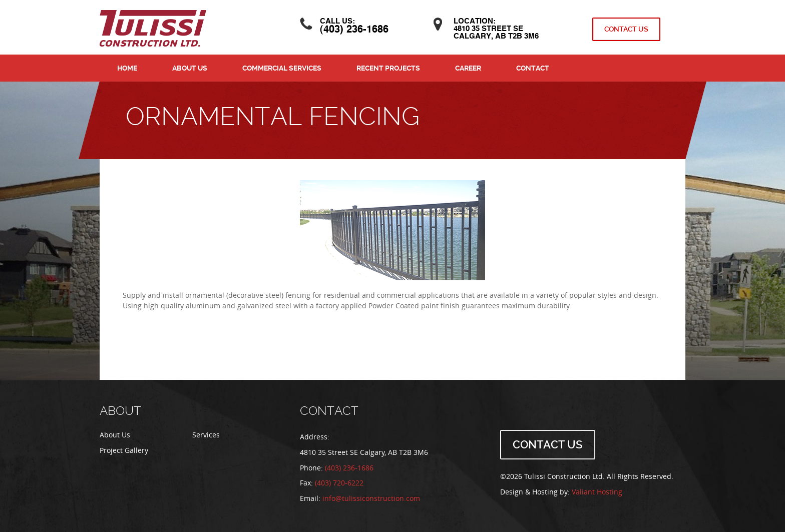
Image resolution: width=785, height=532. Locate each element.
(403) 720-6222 (339, 483)
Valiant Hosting (597, 492)
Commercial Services (282, 68)
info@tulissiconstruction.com (371, 499)
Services (206, 435)
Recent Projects (388, 68)
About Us (190, 68)
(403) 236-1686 (354, 30)
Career (468, 68)
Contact (533, 68)
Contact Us (626, 29)
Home (127, 68)
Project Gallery (124, 451)
